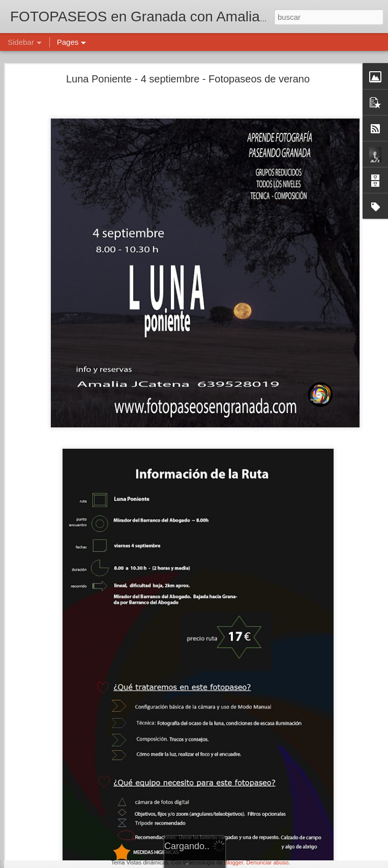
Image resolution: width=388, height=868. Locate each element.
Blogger (234, 862)
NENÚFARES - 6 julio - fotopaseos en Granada (89, 749)
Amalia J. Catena (300, 796)
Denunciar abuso (267, 862)
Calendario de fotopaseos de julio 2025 (78, 772)
